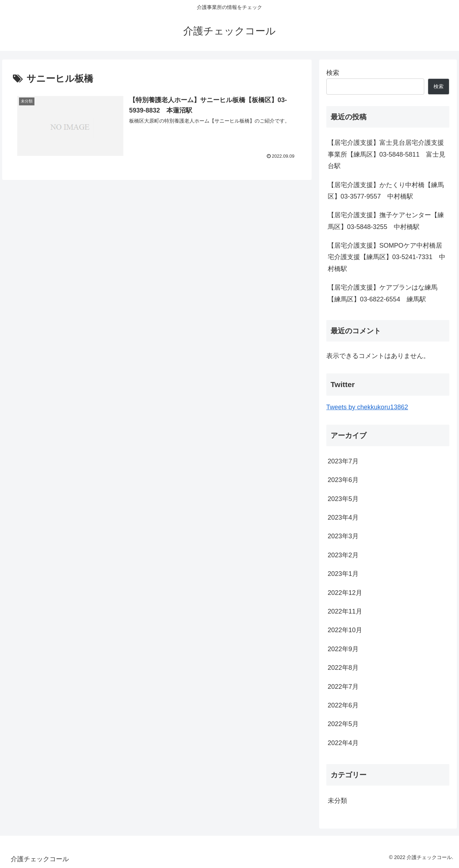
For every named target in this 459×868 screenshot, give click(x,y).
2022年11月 (345, 611)
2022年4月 (343, 743)
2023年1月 (343, 574)
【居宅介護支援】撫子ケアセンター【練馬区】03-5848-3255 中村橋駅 (386, 221)
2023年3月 (343, 536)
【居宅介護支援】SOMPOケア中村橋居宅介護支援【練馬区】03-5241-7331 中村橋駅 (387, 257)
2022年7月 (343, 687)
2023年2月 (343, 555)
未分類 (337, 801)
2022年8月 (343, 668)
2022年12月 (345, 593)
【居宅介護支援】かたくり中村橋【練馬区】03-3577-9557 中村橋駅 (386, 191)
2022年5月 (343, 724)
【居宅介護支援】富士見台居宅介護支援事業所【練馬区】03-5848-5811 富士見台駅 (387, 154)
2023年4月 (343, 518)
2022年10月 (345, 630)
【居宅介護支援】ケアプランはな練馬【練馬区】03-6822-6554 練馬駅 (383, 293)
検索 (333, 73)
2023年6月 (343, 480)
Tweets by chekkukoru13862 (367, 407)
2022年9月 (343, 649)
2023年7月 (343, 461)
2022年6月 (343, 705)
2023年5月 (343, 499)
